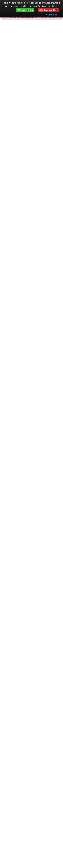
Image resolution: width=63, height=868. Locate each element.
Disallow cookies (48, 10)
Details (56, 6)
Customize (52, 15)
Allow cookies (25, 10)
